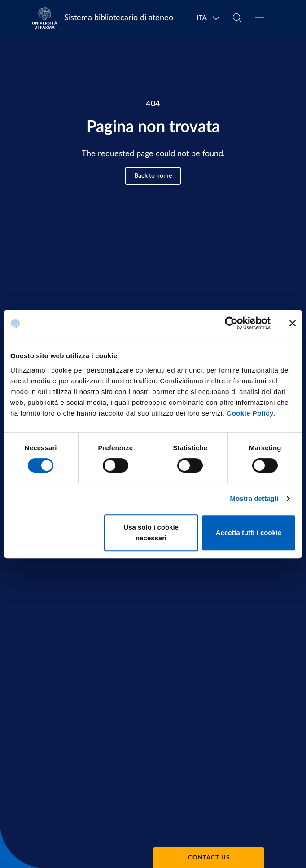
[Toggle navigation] (260, 17)
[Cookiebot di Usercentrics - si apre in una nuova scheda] (231, 323)
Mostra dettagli (254, 498)
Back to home (153, 176)
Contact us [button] (209, 858)
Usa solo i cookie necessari (151, 533)
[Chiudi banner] (293, 323)
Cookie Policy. (251, 413)
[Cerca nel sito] (237, 18)
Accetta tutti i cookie (249, 533)
